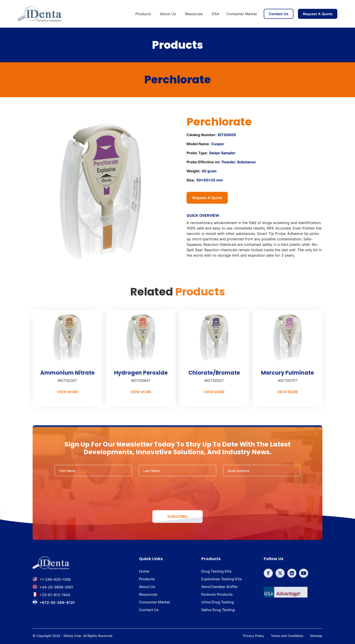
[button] (144, 14)
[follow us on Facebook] (268, 577)
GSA (215, 14)
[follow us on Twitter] (280, 577)
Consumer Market (242, 14)
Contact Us (279, 14)
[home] (39, 14)
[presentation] (177, 498)
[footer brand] (51, 567)
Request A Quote (318, 14)
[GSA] (286, 596)
